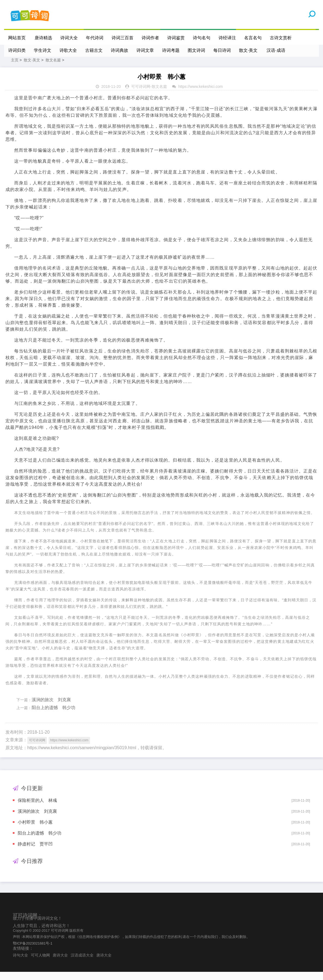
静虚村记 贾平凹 (35, 852)
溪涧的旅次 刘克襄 (51, 708)
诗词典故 (119, 50)
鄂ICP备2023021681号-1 (33, 951)
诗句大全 (20, 963)
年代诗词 (95, 38)
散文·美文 (248, 50)
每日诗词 (222, 50)
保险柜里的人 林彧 (37, 809)
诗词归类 (17, 50)
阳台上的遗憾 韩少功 (53, 716)
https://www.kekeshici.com (200, 95)
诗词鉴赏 (176, 38)
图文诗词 (196, 50)
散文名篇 (53, 68)
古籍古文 (94, 50)
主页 (15, 68)
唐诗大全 (60, 963)
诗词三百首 (123, 38)
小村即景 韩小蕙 (35, 830)
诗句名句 (202, 38)
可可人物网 (40, 963)
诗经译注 (228, 38)
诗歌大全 (68, 50)
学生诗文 (43, 50)
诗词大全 (69, 38)
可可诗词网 (141, 95)
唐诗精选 (44, 38)
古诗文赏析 (281, 38)
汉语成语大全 (82, 963)
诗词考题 (171, 50)
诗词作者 (151, 38)
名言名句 (253, 38)
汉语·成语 (276, 50)
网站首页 (17, 38)
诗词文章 (145, 50)
